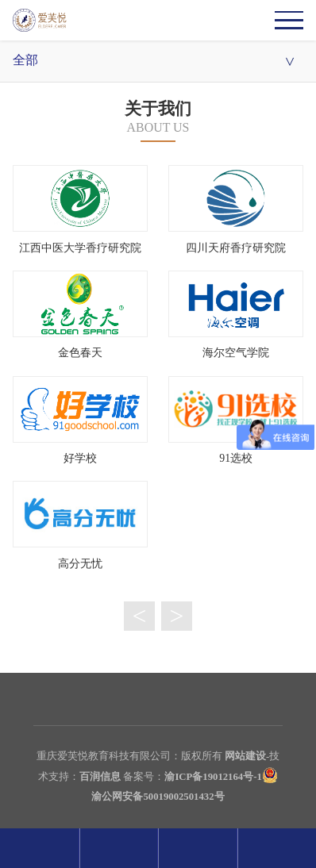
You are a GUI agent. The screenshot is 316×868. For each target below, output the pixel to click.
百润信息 (100, 777)
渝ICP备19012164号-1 (213, 777)
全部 (158, 61)
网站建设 (245, 756)
